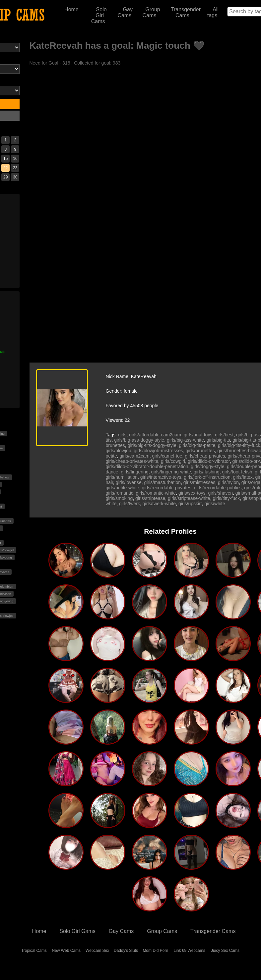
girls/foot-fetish (237, 472)
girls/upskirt (190, 504)
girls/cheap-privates (205, 456)
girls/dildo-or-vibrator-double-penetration (147, 466)
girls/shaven (220, 493)
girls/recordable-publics (218, 488)
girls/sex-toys (192, 493)
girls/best (224, 435)
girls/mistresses (199, 482)
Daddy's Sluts (126, 951)
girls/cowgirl (173, 461)
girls (122, 435)
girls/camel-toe (167, 456)
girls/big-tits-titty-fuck (239, 445)
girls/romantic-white (156, 493)
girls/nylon (228, 482)
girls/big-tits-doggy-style (152, 445)
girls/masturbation (162, 482)
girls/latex (243, 477)
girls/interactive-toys (161, 477)
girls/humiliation (122, 477)
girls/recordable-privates (166, 488)
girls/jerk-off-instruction (207, 477)
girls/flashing (207, 472)
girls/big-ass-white (185, 440)
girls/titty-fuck (226, 498)
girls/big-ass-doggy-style (139, 440)
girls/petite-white (123, 488)
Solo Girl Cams (99, 15)
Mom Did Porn (155, 951)
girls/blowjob (119, 451)
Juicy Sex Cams (225, 951)
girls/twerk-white (159, 504)
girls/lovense (129, 482)
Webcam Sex (97, 951)
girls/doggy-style (207, 466)
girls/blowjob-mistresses (158, 451)
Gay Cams (125, 12)
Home (71, 9)
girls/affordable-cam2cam (155, 435)
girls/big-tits (218, 440)
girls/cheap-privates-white (132, 461)
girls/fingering (134, 472)
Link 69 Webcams (190, 951)
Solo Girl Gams (77, 931)
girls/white (215, 504)
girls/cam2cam (135, 456)
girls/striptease (150, 498)
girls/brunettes (200, 451)
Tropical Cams (34, 951)
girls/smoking (119, 498)
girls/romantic (120, 493)
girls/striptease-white (189, 498)
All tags (213, 12)
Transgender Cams (186, 12)
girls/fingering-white (171, 472)
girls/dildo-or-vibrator (209, 461)
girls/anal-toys (198, 435)
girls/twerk (130, 504)
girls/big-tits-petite (197, 445)
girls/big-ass (249, 435)
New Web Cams (66, 951)
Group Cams (151, 12)
